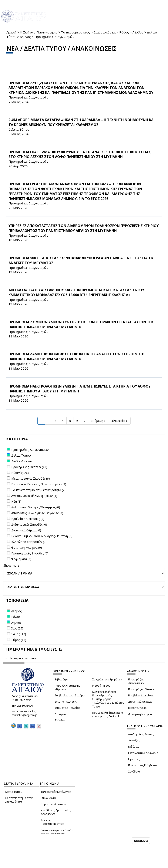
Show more (11, 565)
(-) (7, 658)
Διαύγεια (60, 714)
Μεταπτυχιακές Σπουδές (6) (31, 478)
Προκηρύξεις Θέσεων (141, 689)
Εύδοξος (60, 720)
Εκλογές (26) (20, 473)
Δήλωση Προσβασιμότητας (52, 822)
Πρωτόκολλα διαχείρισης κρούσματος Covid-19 (108, 715)
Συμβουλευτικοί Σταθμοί (70, 695)
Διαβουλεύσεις (105, 32)
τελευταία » (119, 421)
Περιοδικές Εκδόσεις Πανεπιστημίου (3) (39, 484)
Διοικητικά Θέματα (140, 702)
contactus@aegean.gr (26, 715)
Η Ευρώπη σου (101, 686)
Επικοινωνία (48, 798)
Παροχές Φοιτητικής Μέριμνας (67, 687)
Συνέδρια (134, 772)
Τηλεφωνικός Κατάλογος (56, 792)
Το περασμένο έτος (75, 32)
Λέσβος (138, 32)
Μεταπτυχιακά (137, 708)
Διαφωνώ (141, 841)
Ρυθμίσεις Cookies (32, 864)
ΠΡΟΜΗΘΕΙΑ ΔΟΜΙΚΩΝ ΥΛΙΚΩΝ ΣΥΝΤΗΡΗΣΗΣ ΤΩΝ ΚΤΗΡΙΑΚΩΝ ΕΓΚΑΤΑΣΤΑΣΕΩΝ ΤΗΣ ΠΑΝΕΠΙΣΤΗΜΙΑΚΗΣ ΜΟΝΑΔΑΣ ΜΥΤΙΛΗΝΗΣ (81, 325)
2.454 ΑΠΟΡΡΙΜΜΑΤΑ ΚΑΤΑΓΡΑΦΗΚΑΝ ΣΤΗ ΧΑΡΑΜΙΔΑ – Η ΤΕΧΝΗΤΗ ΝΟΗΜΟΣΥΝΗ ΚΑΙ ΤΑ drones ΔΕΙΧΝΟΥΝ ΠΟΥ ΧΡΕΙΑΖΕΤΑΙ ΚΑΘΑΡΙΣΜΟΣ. (82, 122)
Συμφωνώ (122, 841)
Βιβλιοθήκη (62, 679)
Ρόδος (124, 32)
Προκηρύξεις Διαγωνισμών (136, 681)
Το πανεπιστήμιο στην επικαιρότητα (19, 800)
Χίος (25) (17, 628)
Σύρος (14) (19, 640)
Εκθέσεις (134, 747)
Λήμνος (25, 37)
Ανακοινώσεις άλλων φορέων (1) (34, 496)
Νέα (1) (16, 501)
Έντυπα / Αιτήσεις (66, 702)
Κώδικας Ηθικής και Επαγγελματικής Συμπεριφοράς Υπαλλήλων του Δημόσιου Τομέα (108, 699)
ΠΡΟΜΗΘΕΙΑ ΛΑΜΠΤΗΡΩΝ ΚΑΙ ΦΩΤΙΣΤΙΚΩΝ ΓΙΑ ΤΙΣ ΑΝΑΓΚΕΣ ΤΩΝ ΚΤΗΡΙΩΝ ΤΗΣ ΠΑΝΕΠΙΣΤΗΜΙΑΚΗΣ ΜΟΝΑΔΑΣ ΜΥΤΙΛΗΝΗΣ (77, 357)
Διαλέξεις (134, 740)
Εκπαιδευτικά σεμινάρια (143, 753)
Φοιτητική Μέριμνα (140, 714)
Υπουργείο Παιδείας (67, 708)
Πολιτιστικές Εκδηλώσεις (143, 765)
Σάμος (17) (19, 634)
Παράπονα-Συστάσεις (54, 804)
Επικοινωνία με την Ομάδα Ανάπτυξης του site (57, 832)
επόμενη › (98, 421)
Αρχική (11, 32)
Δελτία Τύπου (14, 792)
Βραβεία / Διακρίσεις (141, 695)
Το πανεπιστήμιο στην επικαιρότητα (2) (38, 490)
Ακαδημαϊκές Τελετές (141, 734)
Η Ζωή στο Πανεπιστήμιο (39, 32)
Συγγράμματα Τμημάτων (107, 679)
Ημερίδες (134, 759)
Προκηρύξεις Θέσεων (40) (29, 467)
